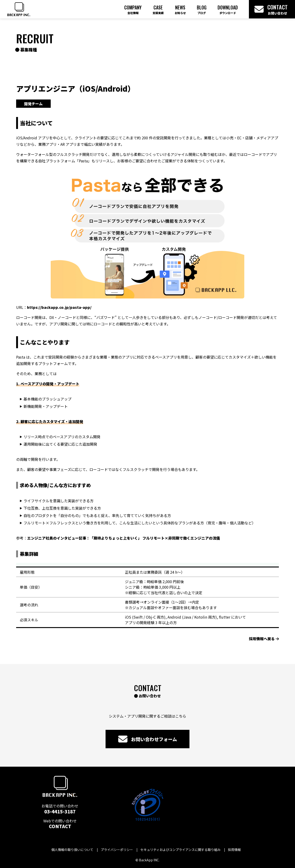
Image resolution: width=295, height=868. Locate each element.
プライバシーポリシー (117, 850)
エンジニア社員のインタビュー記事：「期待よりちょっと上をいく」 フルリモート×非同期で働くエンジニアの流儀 (124, 538)
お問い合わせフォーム (148, 739)
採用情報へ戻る (264, 639)
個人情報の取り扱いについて (72, 850)
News (180, 9)
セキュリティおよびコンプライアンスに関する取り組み (180, 850)
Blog (202, 9)
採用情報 (234, 850)
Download (228, 9)
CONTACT (60, 826)
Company (133, 9)
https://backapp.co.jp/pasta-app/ (59, 307)
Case (158, 9)
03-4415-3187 (60, 811)
